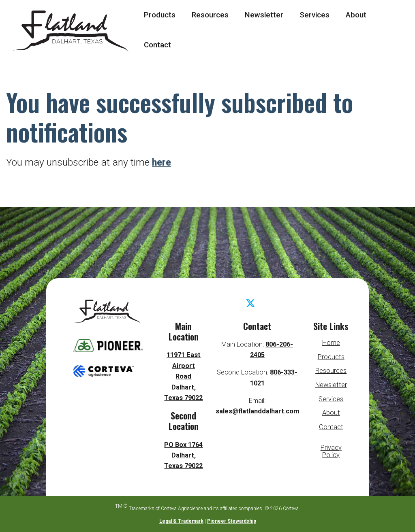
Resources (210, 15)
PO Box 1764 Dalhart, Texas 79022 (184, 455)
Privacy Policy (331, 451)
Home (331, 343)
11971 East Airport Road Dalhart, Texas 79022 (183, 376)
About (356, 15)
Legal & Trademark (181, 521)
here (162, 162)
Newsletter (264, 15)
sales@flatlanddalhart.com (257, 411)
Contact (157, 45)
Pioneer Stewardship (232, 521)
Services (314, 15)
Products (160, 15)
